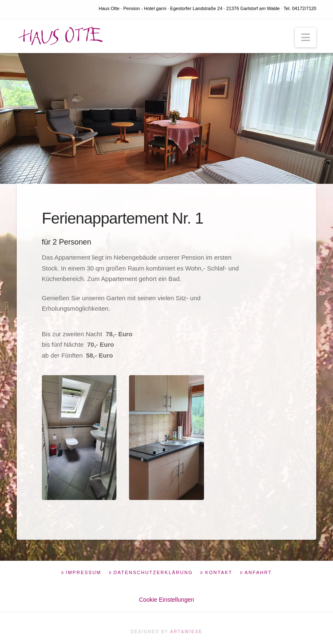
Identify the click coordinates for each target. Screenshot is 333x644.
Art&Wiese (186, 632)
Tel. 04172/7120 (300, 8)
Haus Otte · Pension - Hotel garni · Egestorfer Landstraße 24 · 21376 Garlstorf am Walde (189, 8)
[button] (306, 37)
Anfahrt (256, 573)
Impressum (81, 573)
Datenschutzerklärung (151, 573)
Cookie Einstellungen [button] (167, 600)
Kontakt (216, 573)
